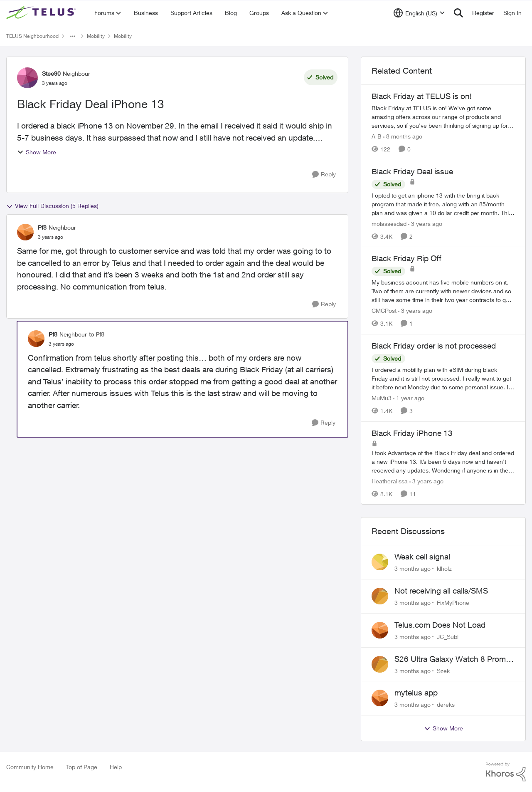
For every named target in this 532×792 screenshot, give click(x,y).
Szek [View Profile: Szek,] (443, 670)
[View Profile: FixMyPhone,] (380, 596)
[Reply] (324, 174)
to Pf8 (97, 334)
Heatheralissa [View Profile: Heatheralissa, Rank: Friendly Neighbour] (390, 481)
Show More (37, 152)
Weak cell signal (422, 557)
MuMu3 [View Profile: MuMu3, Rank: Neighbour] (382, 398)
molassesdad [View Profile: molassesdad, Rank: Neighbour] (389, 223)
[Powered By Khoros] (506, 772)
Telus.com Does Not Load (440, 625)
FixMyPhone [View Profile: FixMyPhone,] (453, 603)
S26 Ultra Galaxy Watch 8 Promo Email (452, 659)
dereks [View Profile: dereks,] (446, 704)
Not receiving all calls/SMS (441, 591)
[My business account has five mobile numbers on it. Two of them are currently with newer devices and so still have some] (443, 291)
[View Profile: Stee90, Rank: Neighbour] (27, 78)
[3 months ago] (413, 568)
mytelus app (416, 693)
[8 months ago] (403, 136)
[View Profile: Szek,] (380, 664)
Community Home (30, 767)
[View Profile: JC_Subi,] (380, 630)
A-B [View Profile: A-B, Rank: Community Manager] (377, 136)
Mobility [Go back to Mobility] (96, 36)
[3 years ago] (425, 223)
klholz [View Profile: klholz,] (444, 568)
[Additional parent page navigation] (73, 36)
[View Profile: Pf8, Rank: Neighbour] (25, 232)
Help (116, 767)
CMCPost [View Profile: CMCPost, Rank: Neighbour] (384, 311)
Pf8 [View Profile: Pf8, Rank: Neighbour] (42, 227)
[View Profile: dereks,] (380, 698)
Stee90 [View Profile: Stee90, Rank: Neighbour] (51, 73)
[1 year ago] (409, 398)
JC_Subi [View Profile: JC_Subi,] (448, 637)
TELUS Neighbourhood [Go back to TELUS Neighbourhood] (32, 36)
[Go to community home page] (42, 13)
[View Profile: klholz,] (380, 562)
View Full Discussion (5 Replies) (52, 206)
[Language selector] (419, 13)
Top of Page (82, 767)
